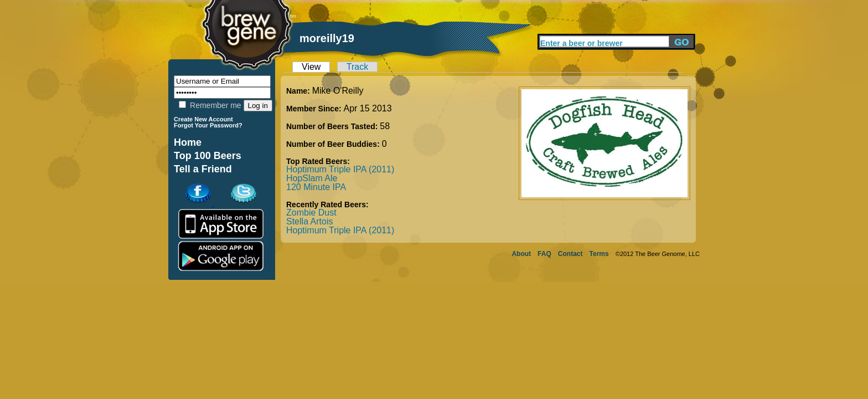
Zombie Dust (311, 213)
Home (188, 142)
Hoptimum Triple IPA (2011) (340, 169)
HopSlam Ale (312, 178)
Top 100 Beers (208, 156)
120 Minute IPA (316, 187)
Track (357, 67)
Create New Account (203, 119)
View (311, 67)
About (521, 254)
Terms (599, 254)
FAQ (544, 254)
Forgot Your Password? (208, 125)
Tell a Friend (203, 169)
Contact (570, 254)
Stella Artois (309, 221)
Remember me (210, 105)
